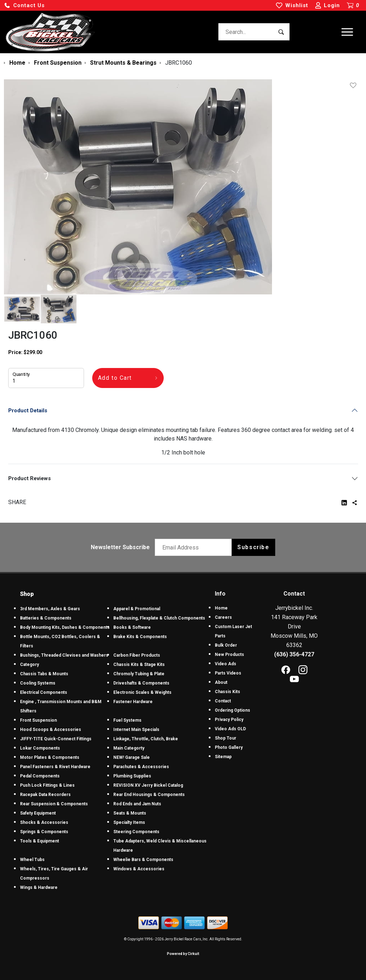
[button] (24, 6)
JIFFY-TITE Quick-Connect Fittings (56, 739)
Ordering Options (233, 710)
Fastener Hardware (133, 702)
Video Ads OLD (230, 729)
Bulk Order (226, 645)
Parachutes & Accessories (141, 767)
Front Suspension (38, 720)
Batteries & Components (46, 618)
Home (221, 608)
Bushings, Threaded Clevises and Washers (64, 655)
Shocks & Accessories (44, 822)
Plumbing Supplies (132, 776)
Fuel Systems (127, 720)
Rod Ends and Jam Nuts (137, 804)
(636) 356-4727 (294, 654)
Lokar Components (40, 748)
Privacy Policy (229, 720)
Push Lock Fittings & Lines (47, 785)
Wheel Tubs (32, 860)
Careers (223, 617)
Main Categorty (129, 748)
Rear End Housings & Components (149, 795)
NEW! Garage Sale (132, 757)
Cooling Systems (38, 683)
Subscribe (253, 547)
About (221, 682)
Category (29, 665)
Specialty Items (129, 822)
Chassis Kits (227, 692)
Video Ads (226, 664)
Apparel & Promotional (137, 609)
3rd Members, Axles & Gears (50, 609)
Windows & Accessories (139, 869)
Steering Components (136, 832)
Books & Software (132, 627)
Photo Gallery (229, 747)
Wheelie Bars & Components (143, 860)
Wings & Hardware (39, 887)
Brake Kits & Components (140, 637)
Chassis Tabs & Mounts (44, 674)
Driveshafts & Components (141, 683)
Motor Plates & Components (50, 757)
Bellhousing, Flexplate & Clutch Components (159, 618)
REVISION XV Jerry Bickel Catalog (148, 785)
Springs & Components (44, 832)
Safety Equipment (38, 813)
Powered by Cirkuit (183, 954)
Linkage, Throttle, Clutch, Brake (146, 739)
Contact (223, 701)
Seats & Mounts (130, 813)
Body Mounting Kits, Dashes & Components (65, 627)
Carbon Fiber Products (137, 655)
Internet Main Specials (136, 730)
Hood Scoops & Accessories (51, 730)
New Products (229, 655)
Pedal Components (40, 776)
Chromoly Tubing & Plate (139, 674)
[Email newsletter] (195, 547)
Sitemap (223, 757)
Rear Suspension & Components (54, 804)
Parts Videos (228, 673)
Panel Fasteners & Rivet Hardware (55, 767)
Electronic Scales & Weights (142, 692)
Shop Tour (226, 738)
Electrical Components (44, 692)
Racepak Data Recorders (45, 795)
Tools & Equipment (39, 841)
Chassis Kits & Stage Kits (139, 665)
